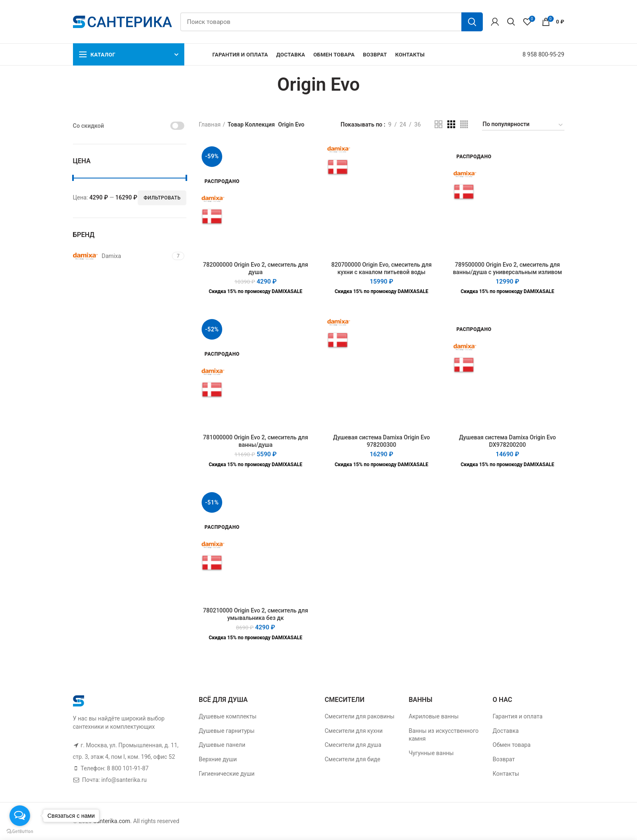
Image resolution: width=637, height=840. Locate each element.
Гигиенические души (227, 774)
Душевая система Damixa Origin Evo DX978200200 (507, 441)
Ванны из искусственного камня (444, 735)
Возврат (504, 759)
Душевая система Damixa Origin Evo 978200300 (382, 441)
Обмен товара (512, 745)
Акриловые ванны (434, 716)
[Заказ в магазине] (523, 126)
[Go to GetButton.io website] (20, 832)
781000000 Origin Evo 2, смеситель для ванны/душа (255, 441)
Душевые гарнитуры (227, 731)
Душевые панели (222, 745)
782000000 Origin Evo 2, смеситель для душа (255, 268)
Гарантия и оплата (518, 716)
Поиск (472, 22)
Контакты (506, 774)
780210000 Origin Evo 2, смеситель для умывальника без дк (255, 614)
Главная (210, 124)
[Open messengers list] (20, 816)
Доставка (506, 731)
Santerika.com (112, 821)
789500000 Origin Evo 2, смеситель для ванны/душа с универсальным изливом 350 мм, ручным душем (507, 272)
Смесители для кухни (354, 731)
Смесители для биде (353, 759)
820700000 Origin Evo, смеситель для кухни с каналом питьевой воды (382, 268)
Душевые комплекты (228, 716)
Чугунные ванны (431, 753)
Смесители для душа (353, 745)
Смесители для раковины (360, 716)
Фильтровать (162, 198)
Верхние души (218, 759)
